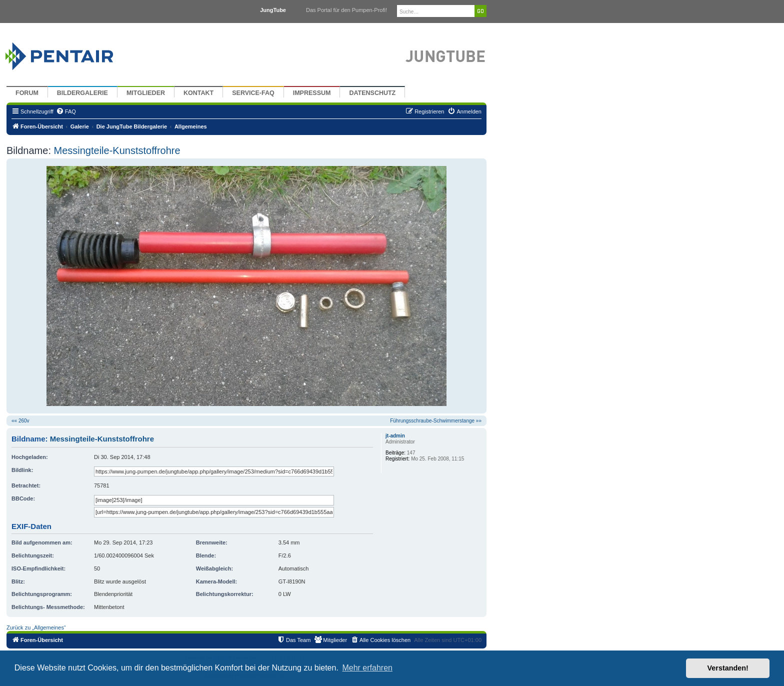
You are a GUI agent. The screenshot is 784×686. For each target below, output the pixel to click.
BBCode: (23, 498)
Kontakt (198, 93)
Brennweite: (212, 542)
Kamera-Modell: (217, 581)
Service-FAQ (253, 93)
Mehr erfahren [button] (367, 668)
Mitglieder (146, 93)
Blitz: (18, 581)
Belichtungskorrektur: (225, 594)
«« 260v (20, 421)
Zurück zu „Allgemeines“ (36, 627)
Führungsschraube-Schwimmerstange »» (436, 421)
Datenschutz (372, 93)
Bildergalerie (82, 93)
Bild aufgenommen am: (42, 542)
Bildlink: (22, 470)
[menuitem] (66, 111)
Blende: (206, 555)
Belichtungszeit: (33, 555)
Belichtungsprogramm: (42, 594)
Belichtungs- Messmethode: (48, 607)
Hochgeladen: (30, 457)
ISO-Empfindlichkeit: (38, 568)
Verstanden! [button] (728, 668)
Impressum (312, 93)
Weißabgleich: (214, 568)
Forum (27, 93)
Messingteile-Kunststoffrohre (116, 150)
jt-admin (395, 436)
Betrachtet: (26, 485)
